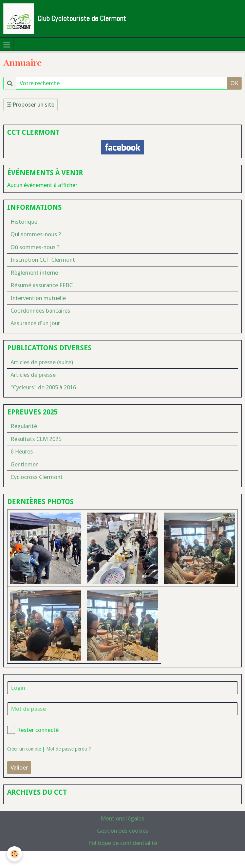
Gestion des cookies (123, 831)
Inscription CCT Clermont (43, 260)
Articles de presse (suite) (42, 362)
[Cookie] (14, 854)
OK (234, 83)
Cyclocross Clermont (37, 477)
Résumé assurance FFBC (42, 285)
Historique (24, 222)
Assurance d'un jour (35, 323)
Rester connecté (33, 730)
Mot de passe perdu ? (69, 749)
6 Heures (22, 451)
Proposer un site (31, 105)
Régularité (24, 426)
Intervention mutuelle (38, 298)
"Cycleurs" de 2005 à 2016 (43, 387)
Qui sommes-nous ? (36, 234)
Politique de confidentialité (123, 843)
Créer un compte (24, 749)
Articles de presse (33, 375)
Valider (19, 768)
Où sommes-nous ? (35, 247)
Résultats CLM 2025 (36, 439)
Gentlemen (25, 464)
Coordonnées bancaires (40, 311)
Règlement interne (34, 273)
